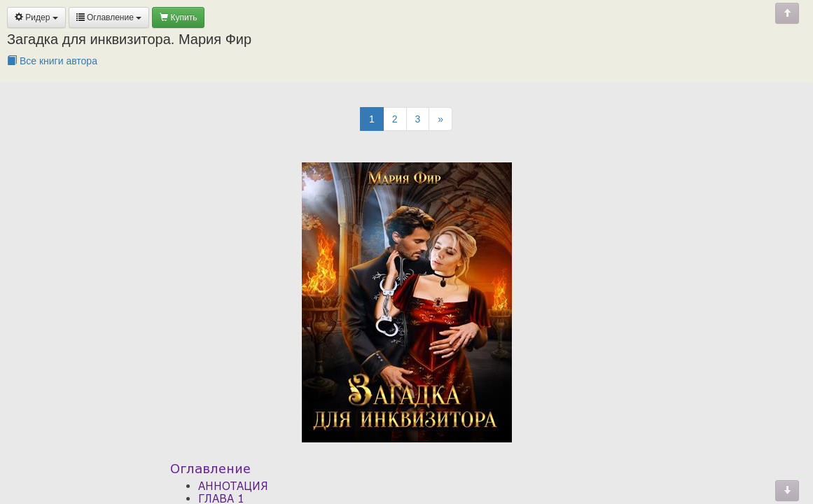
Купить (178, 17)
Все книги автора (52, 61)
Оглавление (109, 17)
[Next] (440, 119)
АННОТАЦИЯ (233, 486)
